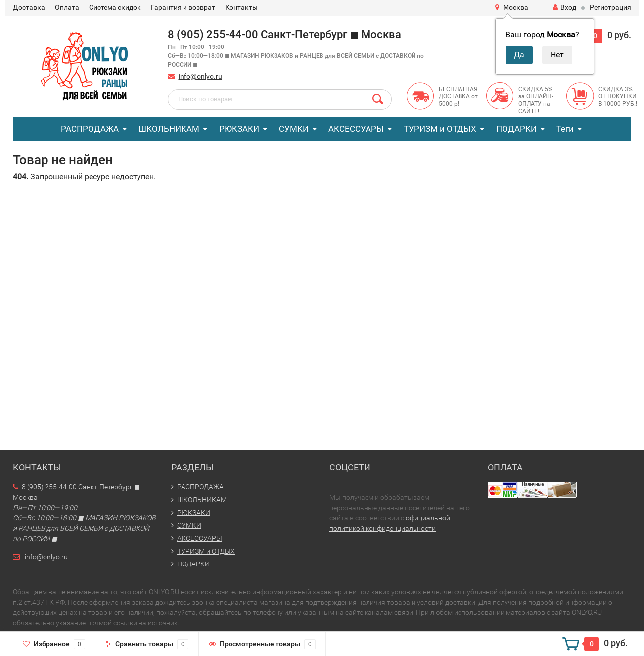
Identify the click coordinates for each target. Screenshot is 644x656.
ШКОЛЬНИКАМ (169, 129)
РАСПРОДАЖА (90, 129)
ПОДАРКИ (516, 129)
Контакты (241, 7)
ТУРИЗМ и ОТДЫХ (440, 129)
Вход (565, 7)
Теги (565, 129)
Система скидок (115, 7)
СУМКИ (294, 129)
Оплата (67, 7)
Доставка (29, 7)
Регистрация (610, 7)
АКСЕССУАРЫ (356, 129)
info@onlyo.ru (200, 76)
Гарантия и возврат (183, 7)
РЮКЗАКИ (239, 129)
